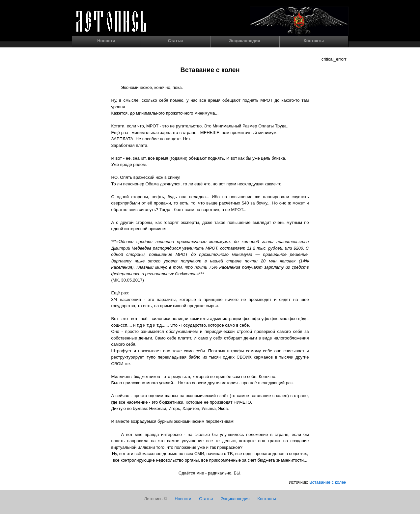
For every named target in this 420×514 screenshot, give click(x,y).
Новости (106, 41)
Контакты (314, 41)
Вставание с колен (328, 482)
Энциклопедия (245, 41)
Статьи (175, 41)
